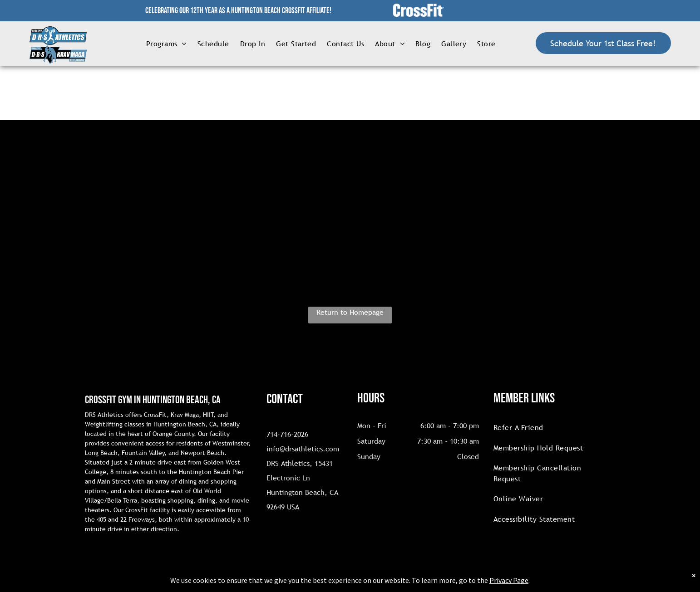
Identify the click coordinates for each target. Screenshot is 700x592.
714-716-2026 (287, 434)
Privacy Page (509, 580)
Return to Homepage (350, 312)
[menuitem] (166, 43)
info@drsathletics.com (303, 449)
